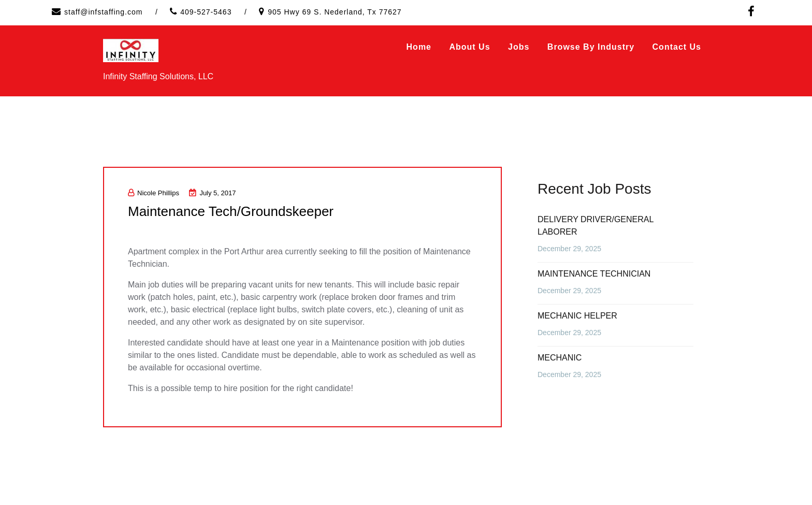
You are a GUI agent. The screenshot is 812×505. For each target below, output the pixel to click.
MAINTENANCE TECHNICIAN (594, 274)
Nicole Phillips (154, 193)
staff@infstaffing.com (103, 12)
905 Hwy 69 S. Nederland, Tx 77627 (335, 12)
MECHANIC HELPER (577, 316)
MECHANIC (560, 358)
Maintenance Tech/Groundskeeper (231, 211)
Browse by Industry (591, 47)
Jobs (519, 47)
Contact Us (677, 47)
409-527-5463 (206, 12)
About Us (469, 47)
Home (419, 47)
